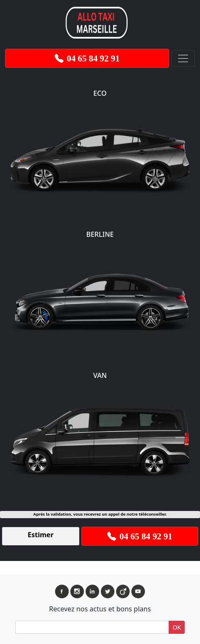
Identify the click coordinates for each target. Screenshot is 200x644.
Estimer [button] (40, 535)
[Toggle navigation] (183, 58)
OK (177, 627)
